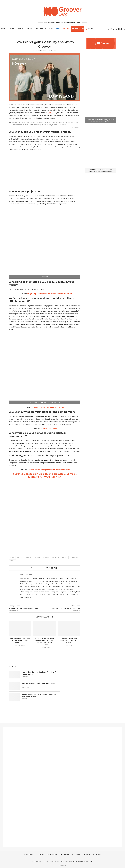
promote (37, 558)
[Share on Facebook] (50, 568)
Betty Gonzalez (42, 50)
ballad (12, 558)
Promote (11, 29)
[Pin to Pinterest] (54, 568)
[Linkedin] (113, 29)
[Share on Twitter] (52, 568)
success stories (74, 558)
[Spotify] (121, 29)
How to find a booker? (49, 429)
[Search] (124, 29)
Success (64, 558)
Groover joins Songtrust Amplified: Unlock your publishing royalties (39, 695)
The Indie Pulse (41, 29)
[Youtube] (116, 29)
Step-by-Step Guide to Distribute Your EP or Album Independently (41, 673)
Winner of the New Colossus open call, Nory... (69, 641)
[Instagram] (111, 29)
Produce (21, 29)
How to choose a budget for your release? (49, 407)
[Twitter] (108, 29)
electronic (20, 558)
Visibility (12, 561)
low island (29, 558)
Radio (51, 29)
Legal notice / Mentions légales (83, 861)
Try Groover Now (66, 861)
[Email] (119, 29)
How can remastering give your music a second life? (40, 684)
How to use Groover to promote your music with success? (49, 470)
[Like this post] (48, 568)
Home (3, 29)
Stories (30, 29)
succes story (56, 558)
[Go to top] (62, 865)
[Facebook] (106, 29)
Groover (50, 113)
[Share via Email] (56, 568)
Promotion (46, 558)
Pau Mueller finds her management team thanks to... (20, 641)
